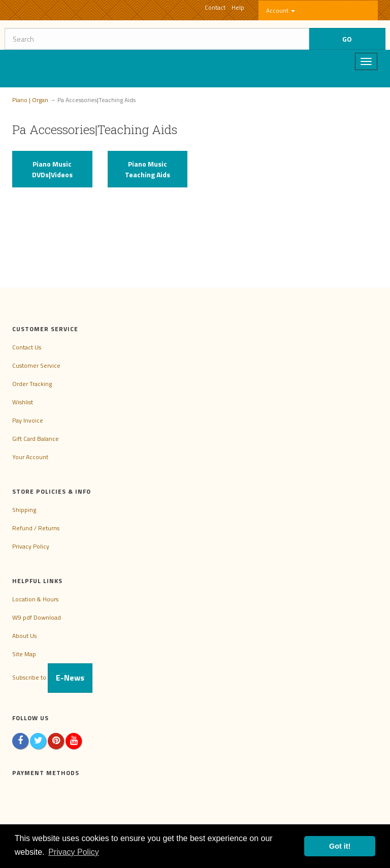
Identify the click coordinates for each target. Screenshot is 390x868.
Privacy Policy (31, 546)
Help (238, 7)
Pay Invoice (28, 420)
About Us (24, 636)
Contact (215, 7)
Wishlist (23, 402)
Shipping (24, 510)
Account (281, 10)
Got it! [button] (340, 846)
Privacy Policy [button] (74, 852)
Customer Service (36, 365)
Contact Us (27, 347)
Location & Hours (35, 599)
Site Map (24, 654)
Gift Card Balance (36, 439)
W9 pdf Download (37, 617)
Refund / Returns (36, 528)
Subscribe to (52, 677)
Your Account (30, 457)
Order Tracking (32, 384)
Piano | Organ (30, 100)
